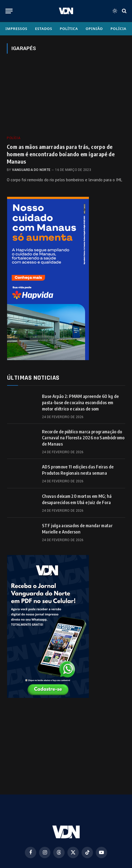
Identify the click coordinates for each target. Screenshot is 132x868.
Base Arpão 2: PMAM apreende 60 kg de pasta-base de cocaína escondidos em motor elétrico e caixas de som (80, 403)
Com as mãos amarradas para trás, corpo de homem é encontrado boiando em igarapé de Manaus (61, 154)
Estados (43, 29)
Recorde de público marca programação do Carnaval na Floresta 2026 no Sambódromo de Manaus (83, 438)
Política (69, 29)
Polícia (118, 29)
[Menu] (9, 11)
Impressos (16, 29)
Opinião (94, 29)
